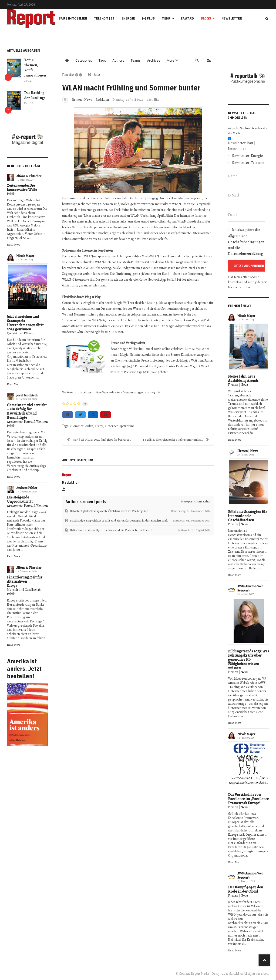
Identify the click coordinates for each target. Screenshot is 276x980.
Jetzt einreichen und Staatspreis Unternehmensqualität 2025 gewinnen (25, 323)
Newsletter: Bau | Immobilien (242, 146)
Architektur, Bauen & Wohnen (27, 422)
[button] (172, 60)
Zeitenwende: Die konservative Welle (22, 188)
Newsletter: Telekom (248, 163)
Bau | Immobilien (73, 18)
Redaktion (102, 100)
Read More (13, 244)
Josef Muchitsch (27, 395)
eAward (187, 18)
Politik (11, 194)
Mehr (166, 18)
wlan (90, 426)
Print (97, 75)
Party (100, 426)
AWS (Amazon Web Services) (250, 588)
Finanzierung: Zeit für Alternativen (25, 579)
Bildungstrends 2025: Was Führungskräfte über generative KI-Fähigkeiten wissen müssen (249, 660)
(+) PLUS (148, 18)
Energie (128, 18)
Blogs (206, 18)
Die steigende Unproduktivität (20, 499)
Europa (12, 586)
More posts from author (196, 501)
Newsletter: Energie (247, 156)
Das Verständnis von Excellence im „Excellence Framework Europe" (248, 799)
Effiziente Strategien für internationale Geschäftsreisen (247, 516)
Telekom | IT (104, 18)
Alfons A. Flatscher (29, 176)
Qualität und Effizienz (21, 333)
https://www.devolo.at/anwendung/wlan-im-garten (129, 392)
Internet (112, 426)
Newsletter (232, 18)
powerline (128, 426)
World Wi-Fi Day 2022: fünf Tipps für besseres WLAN (103, 440)
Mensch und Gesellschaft (24, 590)
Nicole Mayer (25, 256)
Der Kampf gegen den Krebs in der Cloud (246, 889)
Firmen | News (82, 100)
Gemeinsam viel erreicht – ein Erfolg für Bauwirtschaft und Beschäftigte (27, 411)
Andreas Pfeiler (27, 488)
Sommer (78, 426)
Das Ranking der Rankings (35, 95)
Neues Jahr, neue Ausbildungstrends (243, 379)
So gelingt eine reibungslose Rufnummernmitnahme (176, 440)
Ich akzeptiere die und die (246, 242)
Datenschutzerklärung (246, 254)
